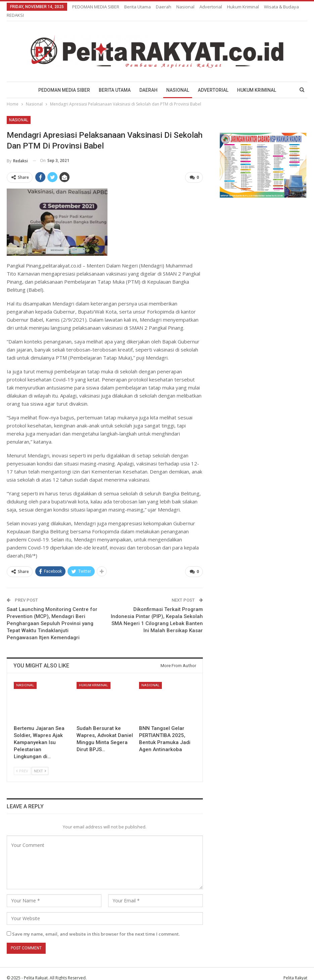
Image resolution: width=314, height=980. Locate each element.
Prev (22, 763)
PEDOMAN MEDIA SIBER (96, 7)
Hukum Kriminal (259, 82)
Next (40, 763)
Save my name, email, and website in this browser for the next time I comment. (96, 926)
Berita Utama (138, 7)
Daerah (164, 7)
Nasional (185, 7)
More (234, 7)
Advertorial (211, 7)
